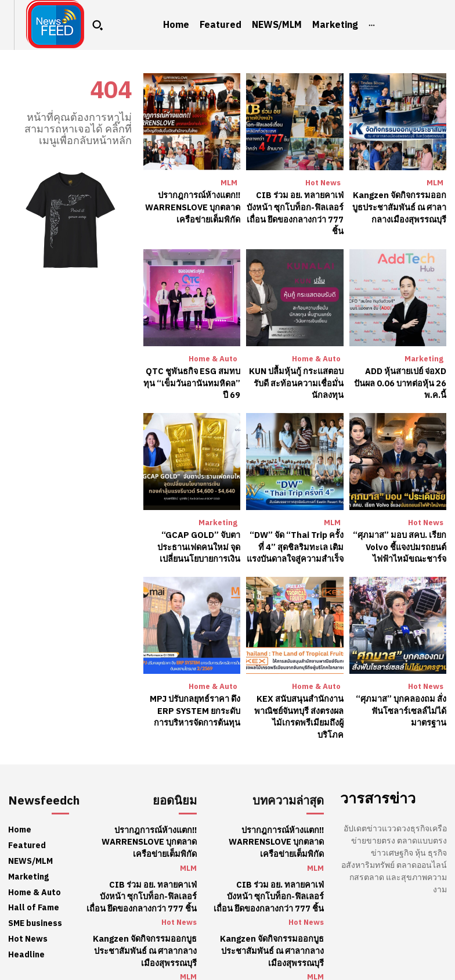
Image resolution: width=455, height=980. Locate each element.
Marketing (424, 356)
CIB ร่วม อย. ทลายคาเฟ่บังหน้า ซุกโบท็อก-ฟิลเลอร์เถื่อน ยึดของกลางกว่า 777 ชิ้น (297, 212)
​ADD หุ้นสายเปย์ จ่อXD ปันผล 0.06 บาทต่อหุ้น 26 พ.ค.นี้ (402, 380)
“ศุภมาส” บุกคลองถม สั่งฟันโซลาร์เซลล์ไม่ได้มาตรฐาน (403, 704)
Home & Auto (213, 356)
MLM (229, 183)
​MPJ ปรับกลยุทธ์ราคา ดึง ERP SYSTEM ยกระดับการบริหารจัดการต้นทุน (194, 704)
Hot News (323, 183)
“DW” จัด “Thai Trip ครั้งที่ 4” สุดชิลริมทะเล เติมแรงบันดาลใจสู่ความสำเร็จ (296, 542)
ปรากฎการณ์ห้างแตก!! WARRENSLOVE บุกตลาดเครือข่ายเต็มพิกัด (194, 206)
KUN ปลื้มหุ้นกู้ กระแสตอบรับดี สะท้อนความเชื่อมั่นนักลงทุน (295, 380)
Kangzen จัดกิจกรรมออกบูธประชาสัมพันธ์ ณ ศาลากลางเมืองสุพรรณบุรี (400, 206)
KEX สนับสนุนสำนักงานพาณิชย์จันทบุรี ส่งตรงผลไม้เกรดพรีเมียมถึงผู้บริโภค (297, 704)
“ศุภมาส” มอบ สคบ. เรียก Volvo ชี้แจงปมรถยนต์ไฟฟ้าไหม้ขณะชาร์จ (402, 542)
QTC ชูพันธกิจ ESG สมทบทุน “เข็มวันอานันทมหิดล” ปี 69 (194, 380)
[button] (98, 25)
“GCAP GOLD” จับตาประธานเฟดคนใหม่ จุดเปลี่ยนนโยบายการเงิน (200, 542)
